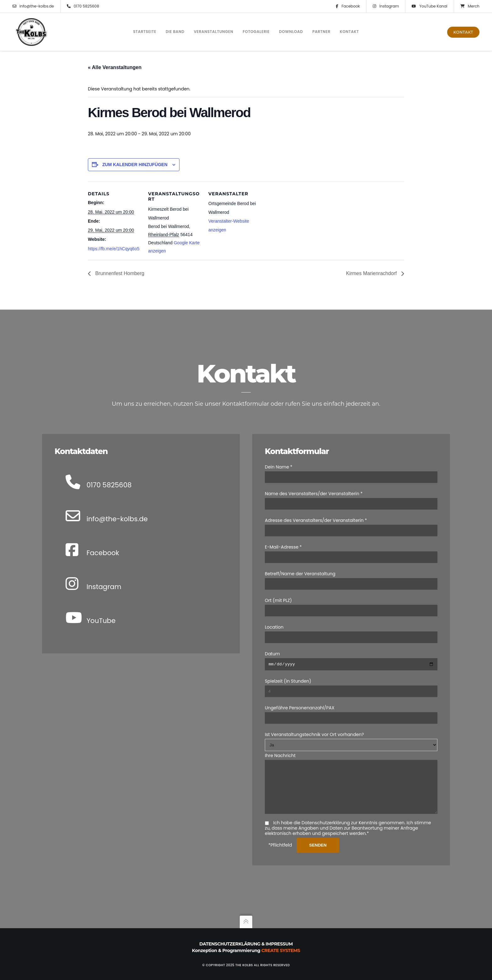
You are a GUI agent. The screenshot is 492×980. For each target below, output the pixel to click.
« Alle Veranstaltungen (115, 67)
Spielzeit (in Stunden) (288, 672)
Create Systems (281, 950)
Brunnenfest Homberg (119, 273)
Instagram (386, 6)
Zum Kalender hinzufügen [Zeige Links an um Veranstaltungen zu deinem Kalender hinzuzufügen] (135, 165)
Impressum (279, 944)
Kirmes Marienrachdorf (372, 273)
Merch (470, 6)
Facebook (348, 6)
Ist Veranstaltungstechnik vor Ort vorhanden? (314, 725)
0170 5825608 (83, 6)
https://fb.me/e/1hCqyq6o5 (114, 249)
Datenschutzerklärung (230, 944)
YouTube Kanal (429, 6)
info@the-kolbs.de (33, 6)
